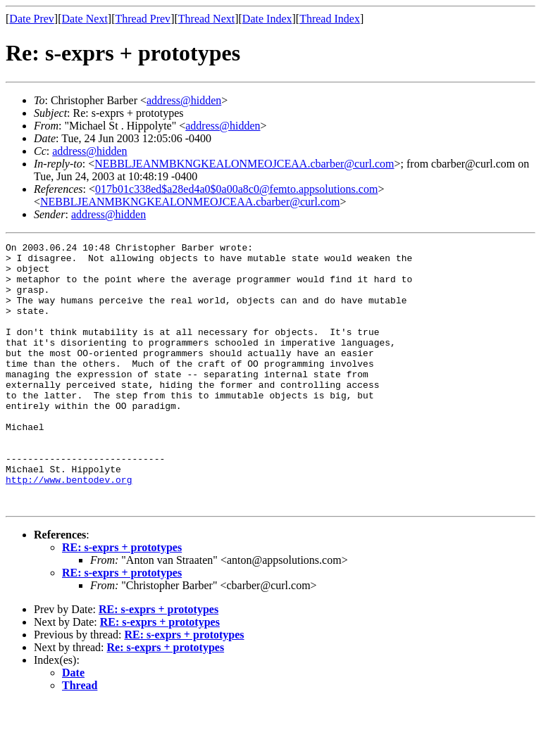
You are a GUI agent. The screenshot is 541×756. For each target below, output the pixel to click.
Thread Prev (143, 19)
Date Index (267, 19)
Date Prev (32, 19)
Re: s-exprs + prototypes (166, 700)
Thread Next (206, 19)
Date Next (85, 19)
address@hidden (184, 100)
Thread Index (330, 19)
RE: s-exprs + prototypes (122, 600)
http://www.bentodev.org (69, 528)
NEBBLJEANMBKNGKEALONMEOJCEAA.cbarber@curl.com (244, 164)
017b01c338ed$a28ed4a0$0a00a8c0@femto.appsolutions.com (236, 189)
